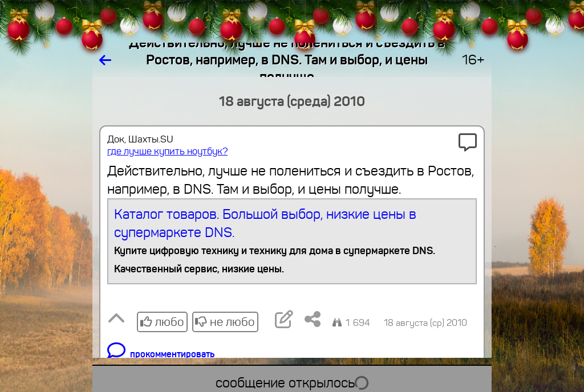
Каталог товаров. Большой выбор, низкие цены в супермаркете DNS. (292, 242)
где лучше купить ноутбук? (167, 151)
